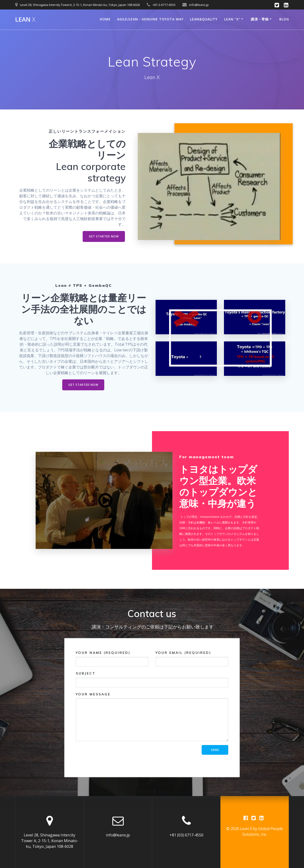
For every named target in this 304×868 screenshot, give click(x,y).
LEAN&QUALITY (204, 19)
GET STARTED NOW (104, 236)
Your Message (152, 717)
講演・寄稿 (260, 19)
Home (105, 19)
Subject (152, 679)
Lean (25, 19)
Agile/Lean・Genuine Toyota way (150, 19)
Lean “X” (232, 19)
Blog (284, 19)
